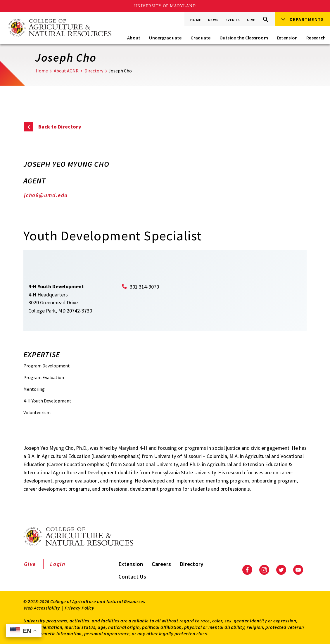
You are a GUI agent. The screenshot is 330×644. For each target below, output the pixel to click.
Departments (307, 19)
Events (233, 20)
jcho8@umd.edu (46, 195)
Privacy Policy (79, 608)
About (134, 38)
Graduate (201, 38)
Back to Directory (60, 127)
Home (196, 20)
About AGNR (66, 71)
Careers (161, 564)
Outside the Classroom (244, 38)
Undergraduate (165, 38)
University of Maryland (165, 6)
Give (251, 20)
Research (316, 38)
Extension (287, 38)
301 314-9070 (144, 287)
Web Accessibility (42, 608)
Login (58, 564)
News (214, 20)
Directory (94, 71)
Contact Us (132, 577)
